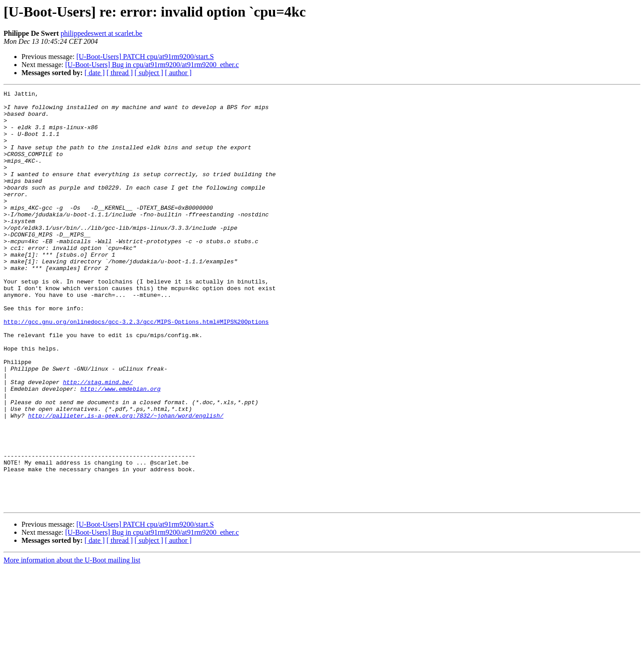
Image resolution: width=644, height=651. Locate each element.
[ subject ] (149, 73)
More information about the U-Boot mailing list (72, 643)
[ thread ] (120, 73)
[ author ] (178, 73)
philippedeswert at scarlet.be (102, 33)
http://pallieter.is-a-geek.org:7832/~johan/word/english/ (126, 481)
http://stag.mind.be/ (98, 441)
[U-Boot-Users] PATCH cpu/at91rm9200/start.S (145, 57)
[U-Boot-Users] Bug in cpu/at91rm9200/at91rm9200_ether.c (152, 65)
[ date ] (95, 73)
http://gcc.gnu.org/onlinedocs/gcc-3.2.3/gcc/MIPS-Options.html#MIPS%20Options (136, 368)
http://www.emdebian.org (121, 449)
